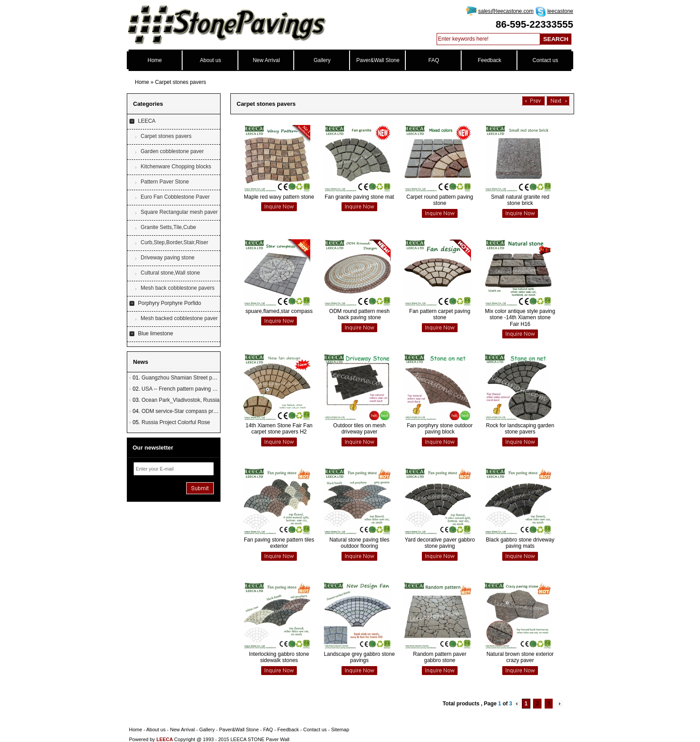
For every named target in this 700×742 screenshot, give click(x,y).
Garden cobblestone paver (172, 151)
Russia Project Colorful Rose (176, 422)
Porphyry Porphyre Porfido (169, 303)
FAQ (433, 60)
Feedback (490, 60)
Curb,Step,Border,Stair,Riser (174, 242)
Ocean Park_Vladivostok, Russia (181, 400)
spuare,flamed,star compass (279, 311)
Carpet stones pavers (180, 82)
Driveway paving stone (168, 258)
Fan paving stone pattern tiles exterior (279, 543)
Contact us (545, 60)
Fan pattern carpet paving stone (440, 314)
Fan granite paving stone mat (359, 197)
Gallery (322, 60)
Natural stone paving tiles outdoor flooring (360, 543)
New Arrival (266, 60)
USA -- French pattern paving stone (183, 389)
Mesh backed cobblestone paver (179, 318)
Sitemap (340, 729)
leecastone (560, 11)
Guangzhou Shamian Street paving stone (190, 378)
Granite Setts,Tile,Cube (168, 227)
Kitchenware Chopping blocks (176, 167)
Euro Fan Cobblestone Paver (175, 197)
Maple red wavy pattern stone (279, 197)
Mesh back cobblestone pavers (177, 288)
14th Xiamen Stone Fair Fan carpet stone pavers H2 (279, 429)
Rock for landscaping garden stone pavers (520, 429)
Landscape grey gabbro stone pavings (360, 657)
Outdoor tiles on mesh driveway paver (359, 429)
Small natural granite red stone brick (520, 200)
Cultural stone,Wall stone (170, 273)
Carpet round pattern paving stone (440, 200)
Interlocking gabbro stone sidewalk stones (279, 657)
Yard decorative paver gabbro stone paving (440, 543)
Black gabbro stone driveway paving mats (520, 543)
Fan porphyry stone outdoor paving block (440, 429)
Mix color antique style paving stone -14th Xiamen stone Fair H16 (520, 318)
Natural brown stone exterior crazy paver (520, 657)
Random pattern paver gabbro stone (440, 657)
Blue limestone (156, 333)
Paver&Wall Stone (378, 60)
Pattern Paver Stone (165, 182)
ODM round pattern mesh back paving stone (359, 314)
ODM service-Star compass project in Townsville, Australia (210, 411)
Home (154, 60)
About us (210, 60)
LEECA (147, 121)
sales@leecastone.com (506, 11)
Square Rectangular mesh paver (179, 212)
